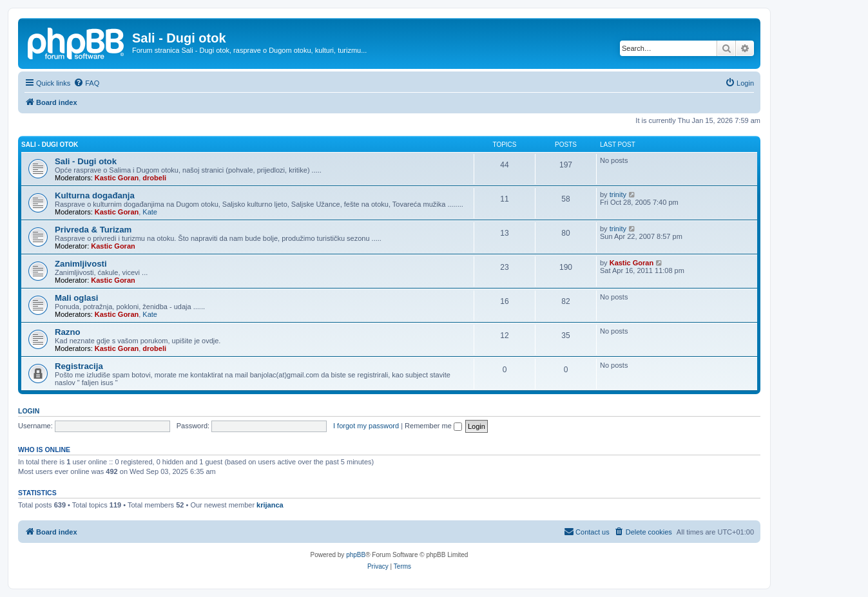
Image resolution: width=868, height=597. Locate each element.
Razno (68, 332)
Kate (150, 212)
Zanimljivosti (81, 264)
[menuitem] (86, 83)
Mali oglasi (76, 298)
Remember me (433, 426)
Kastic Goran (117, 178)
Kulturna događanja (95, 195)
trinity (618, 194)
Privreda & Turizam (93, 230)
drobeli (154, 178)
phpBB (356, 555)
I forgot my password (366, 426)
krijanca (270, 505)
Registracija (79, 366)
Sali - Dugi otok (50, 145)
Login (29, 411)
